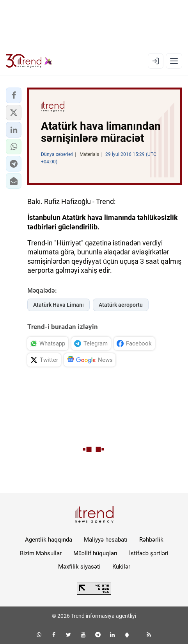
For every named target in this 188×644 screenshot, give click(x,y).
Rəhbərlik (151, 540)
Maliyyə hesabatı (106, 540)
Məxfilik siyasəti (79, 567)
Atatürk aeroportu (121, 305)
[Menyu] (174, 61)
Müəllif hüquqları (95, 553)
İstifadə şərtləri (149, 553)
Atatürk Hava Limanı (59, 305)
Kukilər (121, 567)
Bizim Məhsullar (41, 553)
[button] (14, 95)
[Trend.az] (29, 61)
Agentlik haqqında (49, 540)
